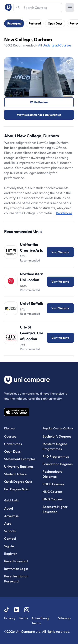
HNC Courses (52, 492)
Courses (55, 45)
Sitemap (64, 618)
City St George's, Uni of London (31, 333)
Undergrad (14, 23)
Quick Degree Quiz (18, 482)
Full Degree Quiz (16, 489)
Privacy (10, 618)
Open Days (55, 23)
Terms (23, 618)
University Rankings (19, 466)
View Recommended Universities (39, 115)
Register (11, 554)
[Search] (38, 8)
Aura (8, 523)
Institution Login (16, 569)
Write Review (39, 102)
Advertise (11, 516)
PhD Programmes (56, 456)
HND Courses (53, 499)
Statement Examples (20, 459)
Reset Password (16, 561)
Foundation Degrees (58, 464)
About (9, 508)
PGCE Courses (53, 484)
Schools (10, 531)
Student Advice (15, 474)
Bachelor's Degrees (57, 436)
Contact (10, 538)
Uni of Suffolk (32, 303)
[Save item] (68, 62)
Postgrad (35, 23)
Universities (13, 444)
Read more (64, 213)
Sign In (9, 546)
